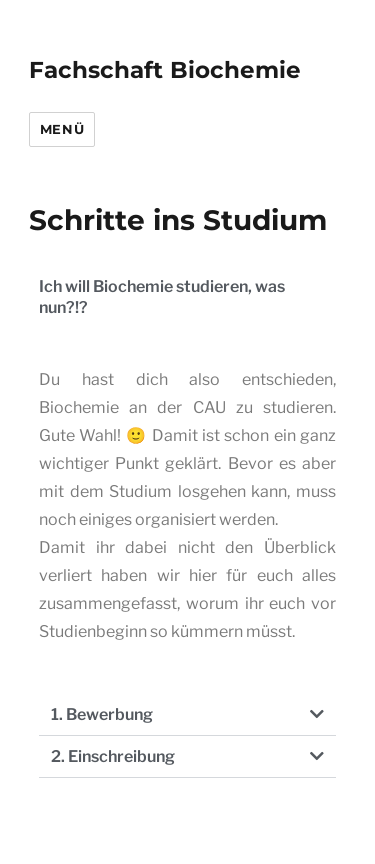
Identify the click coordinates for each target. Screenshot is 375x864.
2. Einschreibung (113, 756)
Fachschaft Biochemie (165, 70)
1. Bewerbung (102, 714)
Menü (62, 129)
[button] (187, 715)
